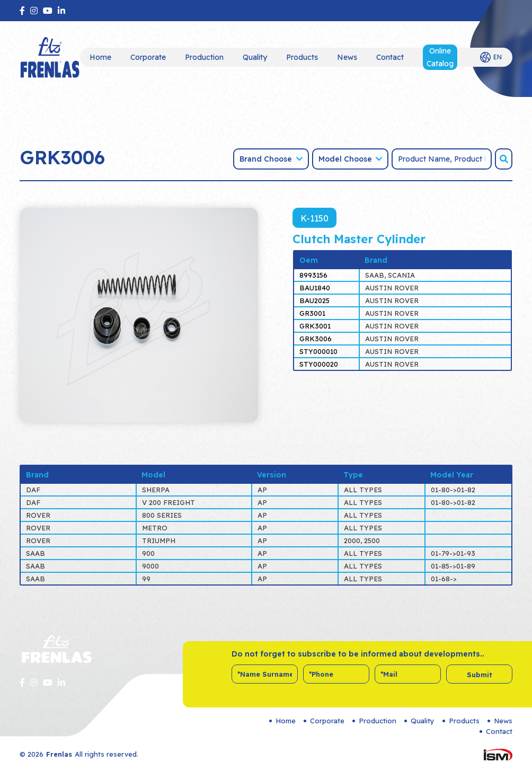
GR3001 (312, 313)
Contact (390, 57)
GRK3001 (315, 326)
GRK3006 (316, 339)
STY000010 (318, 351)
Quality (255, 57)
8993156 (313, 275)
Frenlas (59, 754)
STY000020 (319, 364)
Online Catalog (440, 57)
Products (302, 57)
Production (204, 57)
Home (100, 57)
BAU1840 (315, 288)
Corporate (148, 57)
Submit (480, 675)
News (347, 57)
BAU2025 (314, 300)
